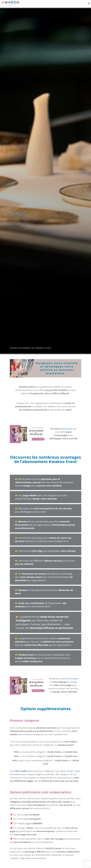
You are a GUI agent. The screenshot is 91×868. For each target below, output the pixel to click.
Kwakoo (12, 4)
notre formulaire (69, 678)
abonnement (66, 429)
